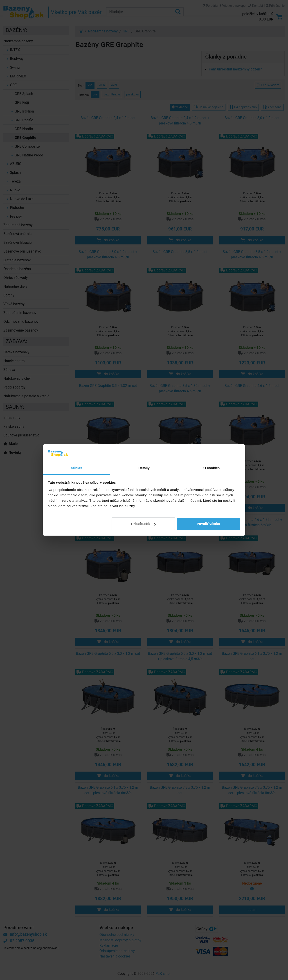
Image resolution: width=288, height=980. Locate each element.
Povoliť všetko (208, 524)
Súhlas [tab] (76, 468)
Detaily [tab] (144, 468)
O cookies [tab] (212, 468)
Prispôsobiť (143, 524)
